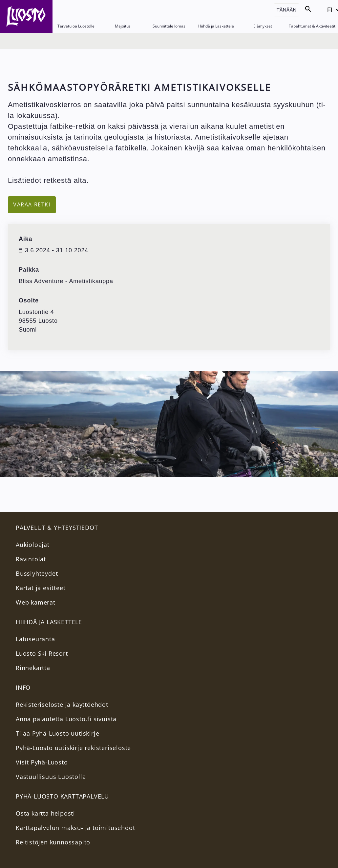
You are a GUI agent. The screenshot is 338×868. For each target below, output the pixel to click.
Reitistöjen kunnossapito (53, 842)
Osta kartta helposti (45, 813)
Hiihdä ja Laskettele (216, 26)
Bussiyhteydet (37, 573)
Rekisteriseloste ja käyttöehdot (62, 704)
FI (332, 12)
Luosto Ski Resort (42, 653)
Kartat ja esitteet (41, 588)
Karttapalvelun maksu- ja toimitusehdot (75, 828)
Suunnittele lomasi (169, 26)
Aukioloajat (33, 545)
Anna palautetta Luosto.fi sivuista (66, 719)
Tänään (287, 10)
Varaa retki (32, 205)
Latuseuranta (35, 639)
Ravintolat (31, 559)
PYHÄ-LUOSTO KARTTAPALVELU (62, 796)
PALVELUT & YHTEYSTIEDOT (57, 528)
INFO (23, 687)
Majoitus (123, 26)
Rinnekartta (33, 668)
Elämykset (263, 26)
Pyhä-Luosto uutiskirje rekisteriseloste (73, 748)
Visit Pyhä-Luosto (42, 762)
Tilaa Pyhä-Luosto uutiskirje (57, 733)
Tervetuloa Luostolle (76, 26)
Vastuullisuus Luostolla (51, 777)
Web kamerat (36, 602)
